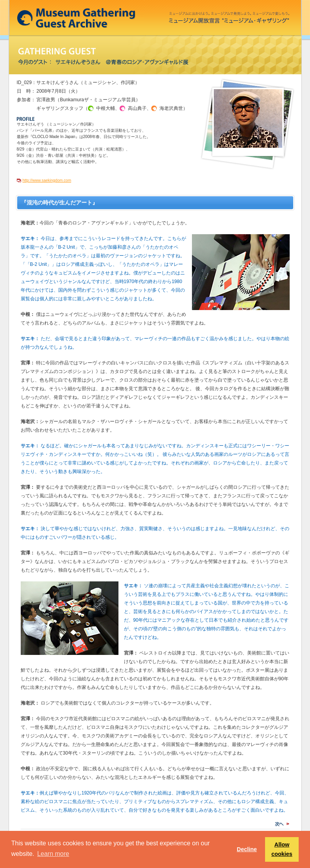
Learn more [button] (53, 854)
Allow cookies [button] (282, 849)
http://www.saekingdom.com (47, 180)
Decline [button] (247, 849)
